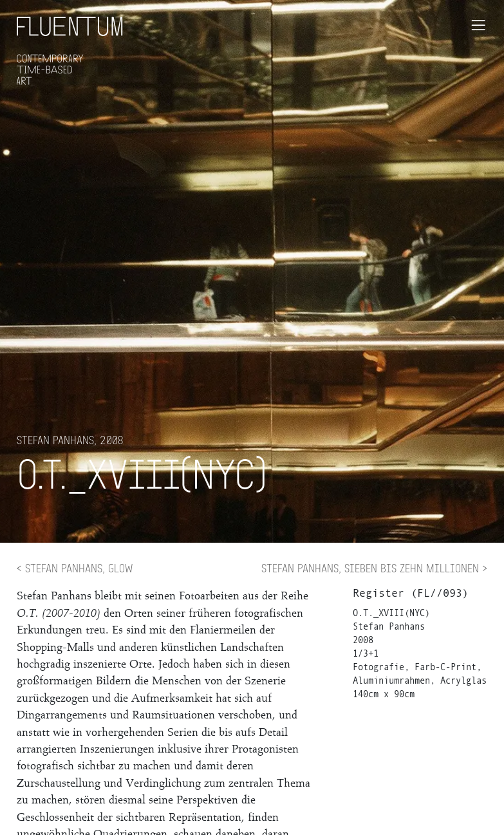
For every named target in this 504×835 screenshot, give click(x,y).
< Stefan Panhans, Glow (75, 568)
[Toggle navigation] (478, 25)
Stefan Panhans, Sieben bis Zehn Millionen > (374, 568)
